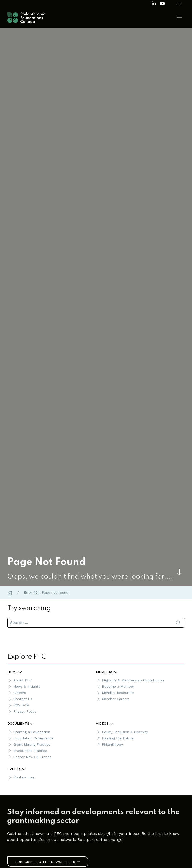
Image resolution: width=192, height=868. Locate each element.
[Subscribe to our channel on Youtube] (162, 3)
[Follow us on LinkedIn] (154, 3)
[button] (179, 18)
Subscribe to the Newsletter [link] (48, 862)
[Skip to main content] (179, 572)
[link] (94, 817)
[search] (96, 623)
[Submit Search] (178, 623)
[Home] (10, 592)
